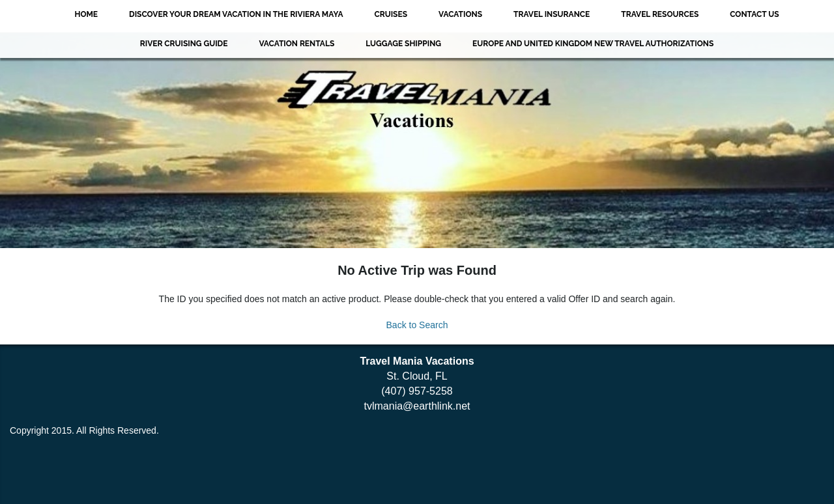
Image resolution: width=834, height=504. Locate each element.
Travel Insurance (552, 14)
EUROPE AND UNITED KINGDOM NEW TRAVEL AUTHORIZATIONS (593, 44)
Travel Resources (660, 14)
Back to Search (417, 325)
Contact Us (754, 14)
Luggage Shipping (403, 44)
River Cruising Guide (184, 44)
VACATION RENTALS (296, 44)
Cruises (391, 14)
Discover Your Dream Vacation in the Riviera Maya (236, 14)
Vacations (460, 14)
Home (86, 14)
